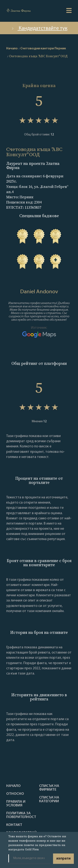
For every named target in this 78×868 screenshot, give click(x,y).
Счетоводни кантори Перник (43, 49)
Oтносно (15, 794)
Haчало (13, 786)
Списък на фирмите (49, 788)
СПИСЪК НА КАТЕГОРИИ (49, 800)
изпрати (63, 859)
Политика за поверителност (21, 815)
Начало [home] (12, 49)
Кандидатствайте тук (39, 29)
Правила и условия (16, 804)
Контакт (14, 825)
